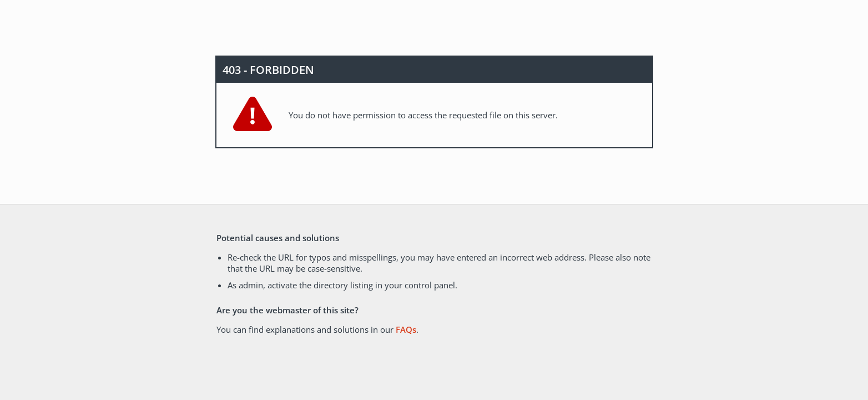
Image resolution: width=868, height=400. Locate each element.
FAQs (406, 329)
